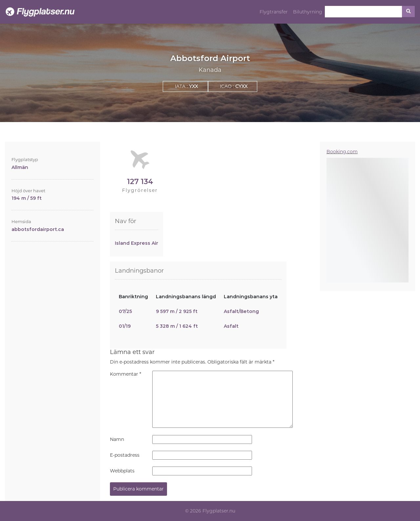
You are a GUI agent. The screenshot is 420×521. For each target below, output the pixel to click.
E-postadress (125, 455)
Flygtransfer (274, 12)
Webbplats (122, 471)
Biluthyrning (308, 12)
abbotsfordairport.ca (38, 229)
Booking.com (342, 152)
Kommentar (126, 374)
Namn (117, 439)
